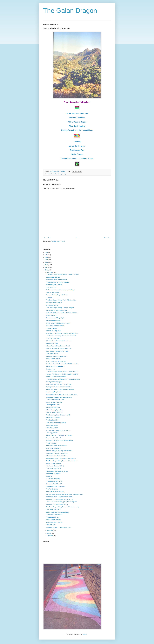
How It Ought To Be (52, 344)
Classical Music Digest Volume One (57, 310)
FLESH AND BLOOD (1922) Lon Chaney (58, 430)
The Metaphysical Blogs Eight (55, 318)
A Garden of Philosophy (53, 479)
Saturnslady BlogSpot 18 (54, 448)
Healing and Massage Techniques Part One (59, 397)
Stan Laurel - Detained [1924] (55, 466)
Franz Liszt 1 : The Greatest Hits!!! (56, 361)
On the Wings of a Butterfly (77, 114)
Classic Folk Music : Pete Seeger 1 (57, 446)
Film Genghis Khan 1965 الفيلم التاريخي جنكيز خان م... (62, 395)
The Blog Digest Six (52, 420)
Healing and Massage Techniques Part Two (59, 387)
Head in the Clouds (52, 425)
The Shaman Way (77, 150)
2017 (47, 255)
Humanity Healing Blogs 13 (54, 320)
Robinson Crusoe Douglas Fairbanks (57, 295)
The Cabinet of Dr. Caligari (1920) (56, 423)
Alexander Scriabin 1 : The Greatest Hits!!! (59, 527)
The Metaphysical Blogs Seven (55, 400)
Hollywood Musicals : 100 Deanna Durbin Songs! (61, 290)
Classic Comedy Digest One (55, 410)
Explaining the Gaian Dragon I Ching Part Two (60, 499)
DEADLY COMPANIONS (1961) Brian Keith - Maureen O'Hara (64, 494)
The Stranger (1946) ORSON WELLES (58, 282)
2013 (47, 265)
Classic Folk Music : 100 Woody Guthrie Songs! (60, 389)
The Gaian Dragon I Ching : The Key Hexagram (60, 308)
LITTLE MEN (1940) (52, 305)
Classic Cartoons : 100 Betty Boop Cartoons (59, 435)
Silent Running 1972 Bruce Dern (56, 487)
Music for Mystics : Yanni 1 (54, 285)
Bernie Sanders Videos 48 (54, 402)
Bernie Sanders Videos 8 (54, 438)
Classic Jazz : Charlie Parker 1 (55, 366)
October (49, 533)
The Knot (49, 298)
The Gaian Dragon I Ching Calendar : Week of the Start (62, 275)
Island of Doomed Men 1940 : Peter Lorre (58, 341)
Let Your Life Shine (77, 118)
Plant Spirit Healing (77, 126)
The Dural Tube (51, 525)
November (50, 531)
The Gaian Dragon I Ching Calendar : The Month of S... (62, 372)
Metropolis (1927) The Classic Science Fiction (60, 441)
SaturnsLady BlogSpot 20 (54, 392)
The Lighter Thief (51, 287)
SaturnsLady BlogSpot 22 (54, 292)
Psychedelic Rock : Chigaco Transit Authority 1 (60, 497)
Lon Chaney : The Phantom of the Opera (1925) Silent (62, 333)
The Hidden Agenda (52, 354)
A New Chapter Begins (77, 122)
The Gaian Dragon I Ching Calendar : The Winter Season (63, 379)
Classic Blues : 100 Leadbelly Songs (57, 471)
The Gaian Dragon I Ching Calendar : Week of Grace (62, 461)
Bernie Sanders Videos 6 (54, 520)
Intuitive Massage (51, 315)
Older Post (107, 238)
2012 (47, 268)
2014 (47, 262)
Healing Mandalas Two (53, 407)
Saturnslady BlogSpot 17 (54, 474)
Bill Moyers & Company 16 (54, 382)
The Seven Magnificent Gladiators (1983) (58, 415)
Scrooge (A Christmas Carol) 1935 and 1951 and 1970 (62, 374)
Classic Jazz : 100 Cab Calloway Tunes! (58, 346)
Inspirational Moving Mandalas (55, 326)
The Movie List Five (52, 428)
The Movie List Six (52, 328)
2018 (47, 252)
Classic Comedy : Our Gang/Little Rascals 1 (59, 451)
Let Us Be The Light (77, 146)
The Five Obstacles (52, 489)
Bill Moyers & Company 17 (54, 303)
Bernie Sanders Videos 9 (54, 359)
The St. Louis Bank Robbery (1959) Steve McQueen (61, 502)
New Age (58, 174)
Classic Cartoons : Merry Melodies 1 (57, 456)
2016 (47, 257)
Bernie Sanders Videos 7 (54, 464)
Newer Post (47, 238)
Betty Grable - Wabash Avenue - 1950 (57, 351)
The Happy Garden (52, 433)
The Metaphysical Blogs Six (54, 481)
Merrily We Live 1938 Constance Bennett (58, 323)
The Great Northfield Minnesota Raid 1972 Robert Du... (62, 364)
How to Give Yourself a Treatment (56, 377)
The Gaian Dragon (70, 11)
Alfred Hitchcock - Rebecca (54, 522)
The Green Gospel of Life (54, 469)
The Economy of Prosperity (54, 515)
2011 (47, 270)
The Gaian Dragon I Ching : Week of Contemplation (61, 300)
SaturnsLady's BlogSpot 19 (54, 412)
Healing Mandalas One (53, 418)
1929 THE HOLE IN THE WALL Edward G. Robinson (62, 313)
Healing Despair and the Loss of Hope (77, 130)
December (50, 272)
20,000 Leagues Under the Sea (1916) (58, 512)
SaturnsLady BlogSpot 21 (54, 331)
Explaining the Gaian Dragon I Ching (57, 504)
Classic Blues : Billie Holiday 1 (55, 492)
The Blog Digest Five (52, 517)
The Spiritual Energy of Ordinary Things (77, 158)
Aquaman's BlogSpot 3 (53, 277)
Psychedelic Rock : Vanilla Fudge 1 (57, 280)
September (50, 536)
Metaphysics (51, 174)
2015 (47, 260)
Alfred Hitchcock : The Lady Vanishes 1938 (59, 384)
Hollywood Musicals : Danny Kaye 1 (57, 356)
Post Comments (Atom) (58, 241)
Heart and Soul (51, 369)
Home (77, 238)
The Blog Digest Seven (53, 338)
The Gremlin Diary (52, 443)
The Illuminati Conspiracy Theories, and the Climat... (62, 336)
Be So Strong (77, 154)
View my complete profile (86, 570)
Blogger (85, 634)
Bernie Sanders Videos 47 (54, 484)
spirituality (63, 174)
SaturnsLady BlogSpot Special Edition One (59, 349)
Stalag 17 (49, 476)
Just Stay (77, 142)
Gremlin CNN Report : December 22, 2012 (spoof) (61, 458)
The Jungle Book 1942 (53, 405)
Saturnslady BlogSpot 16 (54, 509)
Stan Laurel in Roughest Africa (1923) (57, 453)
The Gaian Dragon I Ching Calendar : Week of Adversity (63, 507)
